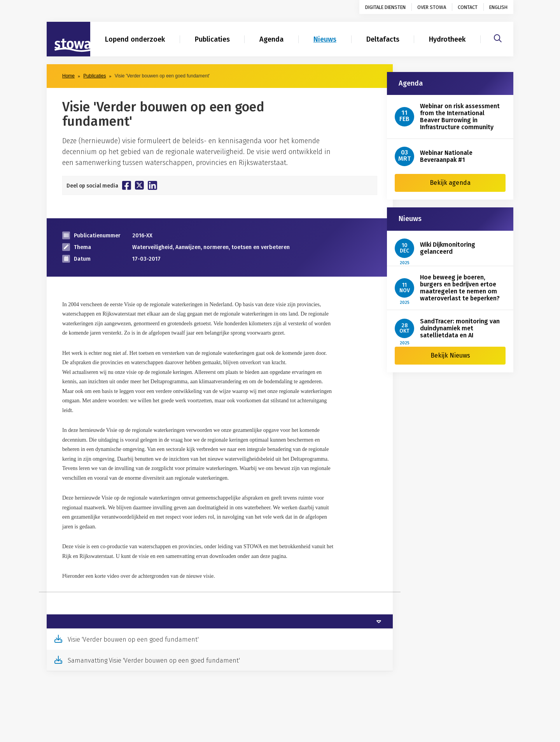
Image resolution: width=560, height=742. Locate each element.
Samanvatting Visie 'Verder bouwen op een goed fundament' (154, 660)
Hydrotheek (447, 39)
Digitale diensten (385, 7)
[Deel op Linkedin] (152, 185)
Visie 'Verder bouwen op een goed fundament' (133, 639)
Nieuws (325, 39)
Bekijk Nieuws (450, 355)
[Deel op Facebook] (127, 185)
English (498, 7)
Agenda (271, 39)
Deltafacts (383, 39)
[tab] (220, 621)
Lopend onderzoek (135, 39)
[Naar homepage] (68, 39)
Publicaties (212, 39)
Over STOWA (432, 7)
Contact (468, 7)
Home (68, 76)
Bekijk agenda (450, 183)
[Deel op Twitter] (139, 185)
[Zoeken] (498, 37)
